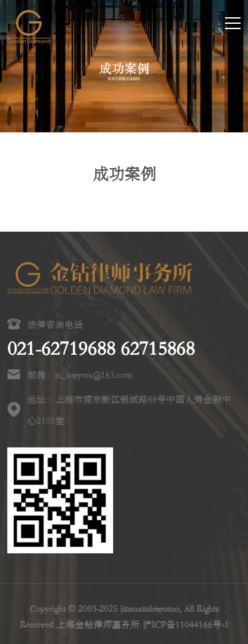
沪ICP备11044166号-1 (186, 624)
